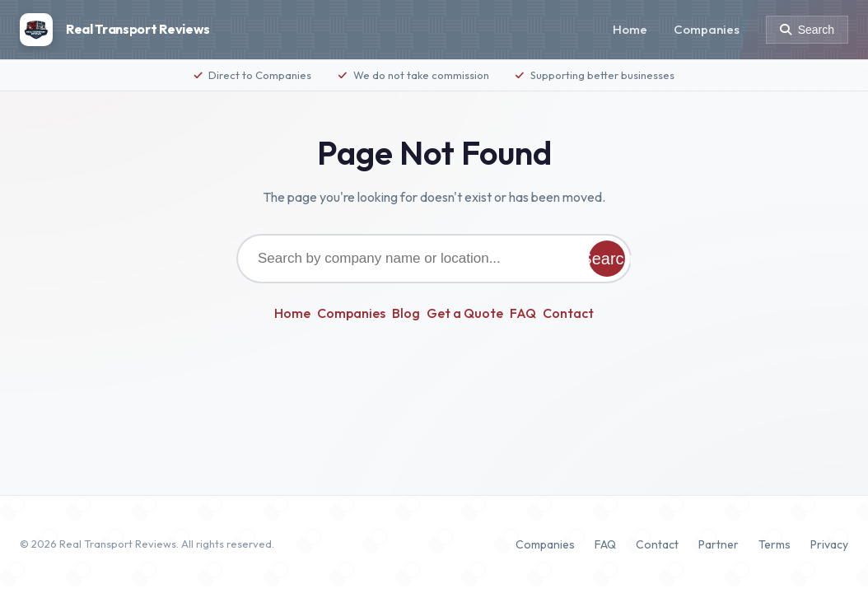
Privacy (829, 544)
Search (607, 259)
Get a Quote (465, 313)
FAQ (523, 313)
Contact (568, 313)
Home (630, 29)
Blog (406, 313)
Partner (719, 544)
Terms (775, 544)
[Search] (807, 30)
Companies (707, 29)
